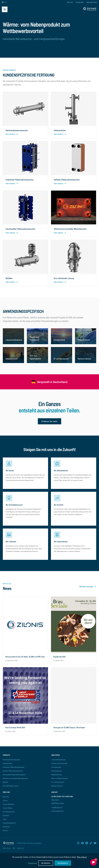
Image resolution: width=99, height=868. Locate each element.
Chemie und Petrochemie (59, 763)
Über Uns (70, 2)
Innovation (6, 815)
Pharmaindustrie (57, 771)
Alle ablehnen (46, 863)
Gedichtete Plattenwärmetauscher (14, 767)
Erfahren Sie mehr (49, 421)
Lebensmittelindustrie (58, 760)
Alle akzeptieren (63, 863)
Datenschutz (7, 848)
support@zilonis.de (57, 811)
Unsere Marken (8, 808)
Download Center (92, 2)
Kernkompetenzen (9, 812)
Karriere (5, 830)
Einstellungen (33, 863)
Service (5, 800)
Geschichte (6, 827)
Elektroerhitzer (8, 763)
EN (6, 2)
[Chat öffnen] (93, 862)
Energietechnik (56, 767)
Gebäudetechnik (57, 775)
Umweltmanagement (9, 823)
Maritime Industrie (57, 786)
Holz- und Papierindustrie (59, 778)
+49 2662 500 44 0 (57, 808)
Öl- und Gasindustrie (58, 782)
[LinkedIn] (87, 843)
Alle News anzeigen (88, 586)
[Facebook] (82, 843)
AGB (14, 848)
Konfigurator (80, 2)
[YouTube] (95, 843)
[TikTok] (91, 843)
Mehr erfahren (82, 857)
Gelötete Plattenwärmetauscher (13, 771)
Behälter (5, 782)
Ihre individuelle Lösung (11, 786)
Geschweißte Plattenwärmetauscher (14, 775)
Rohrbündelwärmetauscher (11, 760)
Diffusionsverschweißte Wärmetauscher (15, 778)
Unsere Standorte (8, 804)
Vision (5, 819)
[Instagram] (78, 843)
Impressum (20, 848)
